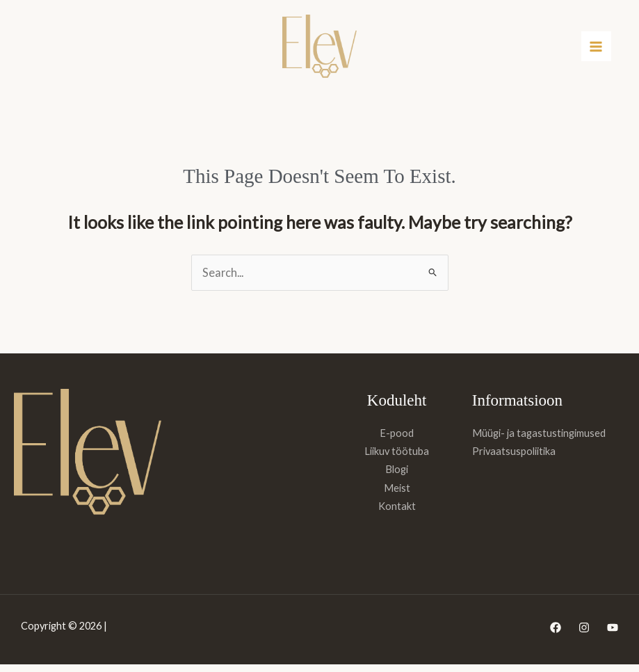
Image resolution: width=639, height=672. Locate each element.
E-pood (397, 441)
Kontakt (397, 514)
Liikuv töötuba (397, 459)
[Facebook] (556, 635)
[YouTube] (613, 635)
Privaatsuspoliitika (514, 459)
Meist (397, 496)
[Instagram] (584, 635)
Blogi (397, 477)
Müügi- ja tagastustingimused (539, 441)
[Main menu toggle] (596, 50)
